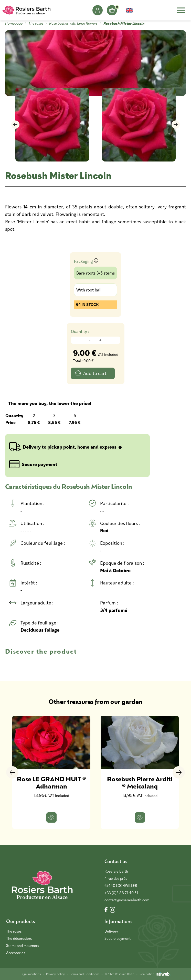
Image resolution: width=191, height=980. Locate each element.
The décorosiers (19, 938)
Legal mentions (31, 974)
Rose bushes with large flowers (73, 23)
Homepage (14, 23)
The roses (36, 23)
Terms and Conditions (85, 974)
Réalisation (155, 974)
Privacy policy (55, 974)
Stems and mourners (23, 946)
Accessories (16, 953)
